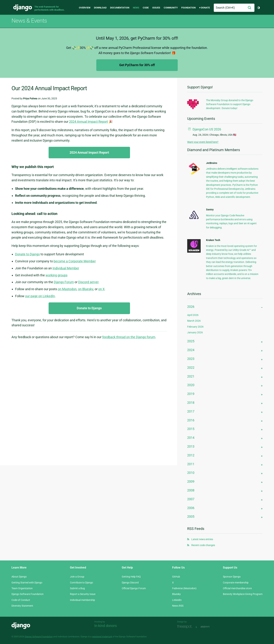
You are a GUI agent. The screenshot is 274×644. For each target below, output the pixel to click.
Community (171, 8)
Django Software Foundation (28, 594)
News (136, 8)
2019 (191, 394)
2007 (191, 499)
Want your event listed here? (203, 142)
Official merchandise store (237, 588)
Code (146, 8)
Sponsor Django (232, 577)
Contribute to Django (82, 583)
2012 (191, 455)
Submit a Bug (77, 588)
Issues (156, 8)
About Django (19, 577)
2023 (191, 359)
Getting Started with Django (27, 583)
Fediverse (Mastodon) (184, 588)
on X (101, 289)
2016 (191, 420)
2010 (191, 473)
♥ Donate (205, 8)
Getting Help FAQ (131, 577)
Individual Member (66, 268)
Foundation (188, 8)
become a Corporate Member (75, 261)
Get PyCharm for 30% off (137, 65)
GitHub (176, 577)
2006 (191, 508)
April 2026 (193, 315)
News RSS (178, 606)
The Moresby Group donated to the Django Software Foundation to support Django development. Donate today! (230, 104)
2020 (191, 385)
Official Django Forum (134, 588)
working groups (56, 275)
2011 (191, 464)
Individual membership (82, 600)
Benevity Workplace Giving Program (243, 594)
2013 (191, 446)
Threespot (186, 627)
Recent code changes (203, 545)
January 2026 (195, 332)
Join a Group (77, 577)
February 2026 (195, 327)
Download (100, 8)
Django (23, 8)
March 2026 (194, 321)
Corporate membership (236, 583)
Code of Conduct (21, 600)
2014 (191, 438)
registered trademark (102, 637)
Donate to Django (27, 254)
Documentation (120, 8)
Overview (85, 8)
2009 (191, 481)
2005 (191, 517)
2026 (191, 307)
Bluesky (176, 594)
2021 (191, 376)
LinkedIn (177, 600)
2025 (191, 341)
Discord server (88, 282)
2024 (191, 350)
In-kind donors (106, 626)
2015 (191, 429)
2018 (191, 403)
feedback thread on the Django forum (129, 337)
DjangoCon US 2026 (207, 129)
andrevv (209, 627)
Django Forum (64, 282)
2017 (191, 411)
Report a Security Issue (83, 594)
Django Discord (130, 583)
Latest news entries (202, 539)
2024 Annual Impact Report (88, 122)
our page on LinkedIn (40, 296)
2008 (191, 490)
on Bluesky (86, 289)
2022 (191, 368)
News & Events (29, 21)
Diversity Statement (22, 606)
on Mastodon (67, 289)
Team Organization (22, 588)
